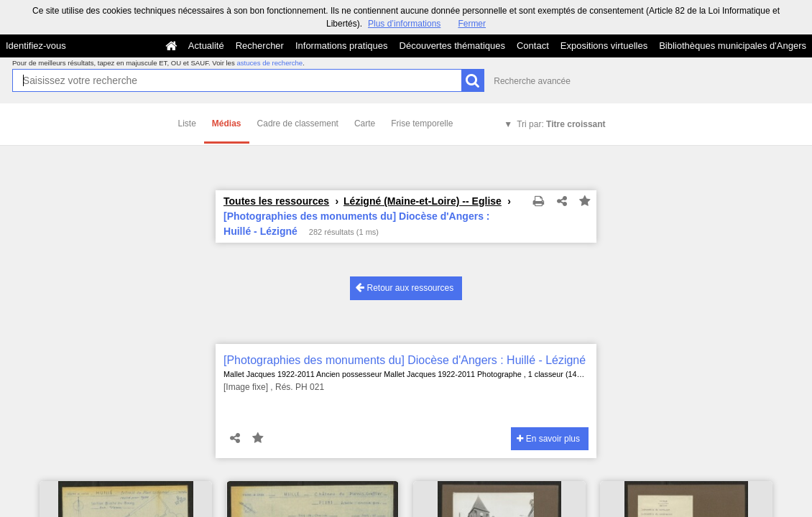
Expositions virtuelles (604, 46)
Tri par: (561, 124)
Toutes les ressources (276, 201)
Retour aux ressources (405, 288)
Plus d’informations (404, 24)
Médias (227, 124)
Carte (365, 124)
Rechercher (260, 46)
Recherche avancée (532, 81)
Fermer (472, 24)
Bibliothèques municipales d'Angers (733, 46)
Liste (187, 124)
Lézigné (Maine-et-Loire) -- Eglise (423, 201)
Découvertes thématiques (452, 46)
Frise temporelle (422, 124)
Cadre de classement (298, 124)
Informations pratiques (342, 46)
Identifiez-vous (36, 46)
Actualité (206, 46)
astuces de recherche (269, 63)
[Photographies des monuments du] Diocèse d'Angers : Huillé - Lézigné (405, 360)
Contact (533, 46)
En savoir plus (548, 439)
